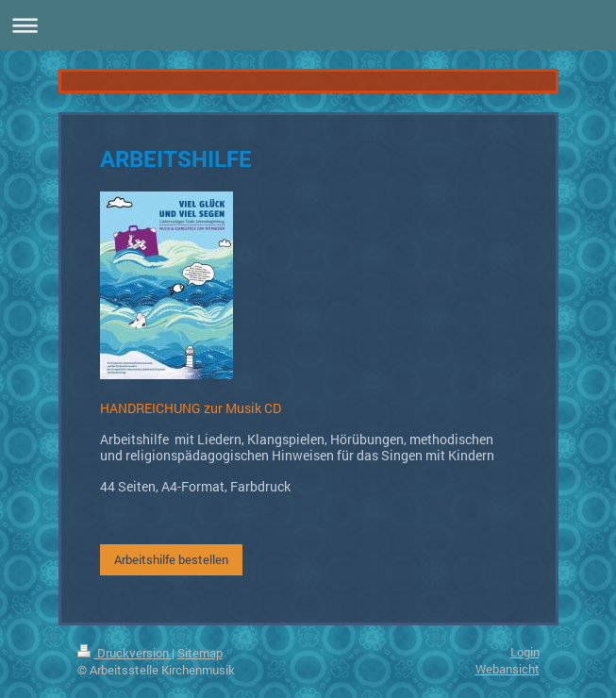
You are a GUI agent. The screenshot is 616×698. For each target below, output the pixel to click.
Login (525, 652)
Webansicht (508, 669)
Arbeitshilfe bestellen (171, 559)
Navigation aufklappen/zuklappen (308, 25)
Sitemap (200, 653)
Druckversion (125, 653)
